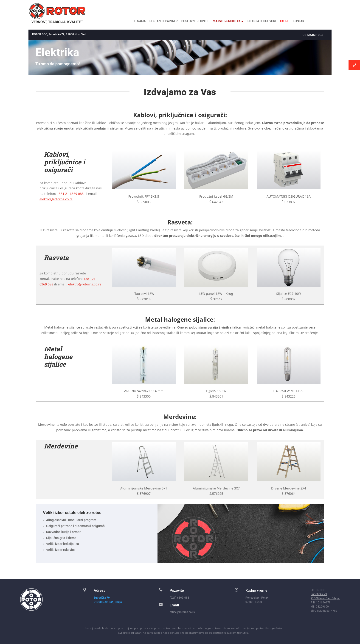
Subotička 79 (102, 598)
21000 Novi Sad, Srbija (108, 602)
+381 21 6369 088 (70, 194)
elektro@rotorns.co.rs (56, 199)
